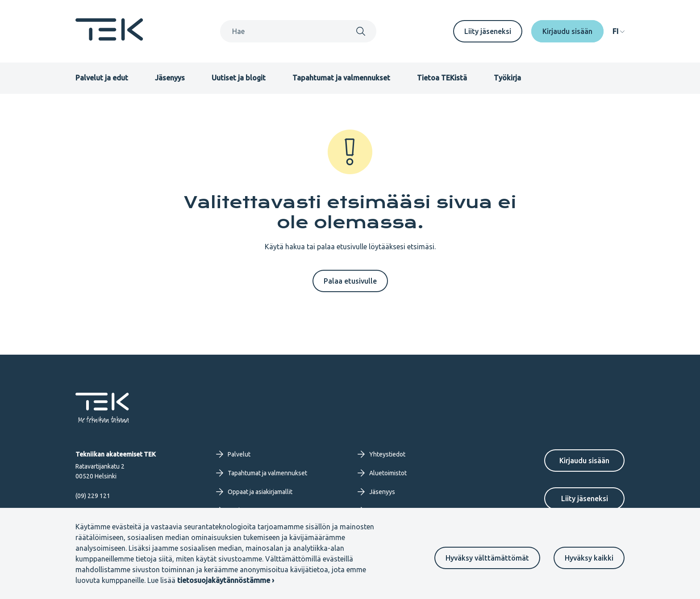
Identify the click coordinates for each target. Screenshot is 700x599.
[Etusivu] (109, 38)
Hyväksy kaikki (589, 558)
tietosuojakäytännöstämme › (226, 580)
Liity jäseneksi (488, 31)
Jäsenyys (170, 78)
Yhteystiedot (381, 454)
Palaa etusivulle (350, 281)
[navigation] (619, 31)
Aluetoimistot (382, 473)
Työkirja (507, 78)
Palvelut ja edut (102, 78)
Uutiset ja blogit (239, 78)
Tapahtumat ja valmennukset (341, 78)
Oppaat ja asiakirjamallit (254, 492)
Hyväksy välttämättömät (487, 558)
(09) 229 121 (93, 496)
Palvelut (233, 454)
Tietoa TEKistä (442, 78)
